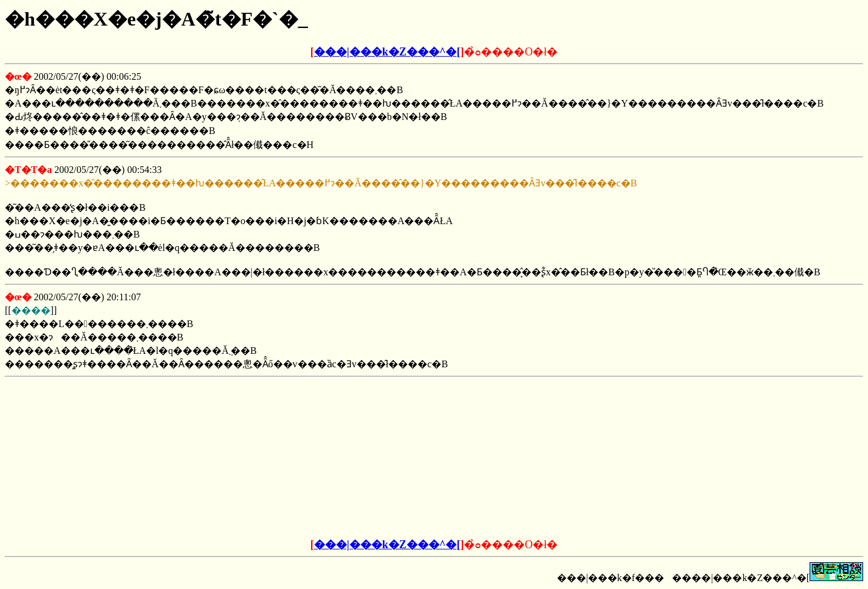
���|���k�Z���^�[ (387, 52)
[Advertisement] (341, 458)
